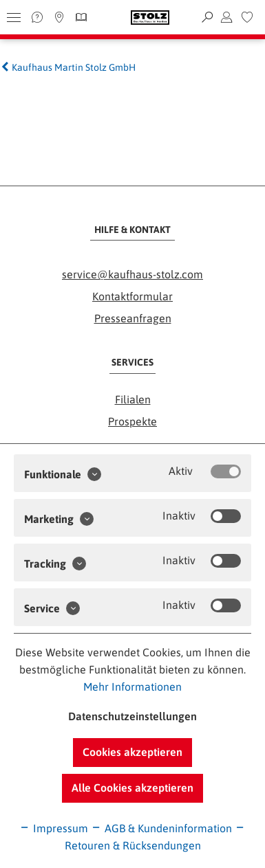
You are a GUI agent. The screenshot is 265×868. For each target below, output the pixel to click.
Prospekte (132, 421)
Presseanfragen (133, 318)
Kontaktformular (132, 296)
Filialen (133, 399)
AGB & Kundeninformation (161, 828)
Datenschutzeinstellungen (132, 716)
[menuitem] (247, 17)
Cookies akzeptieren (132, 752)
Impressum (54, 828)
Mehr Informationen (132, 687)
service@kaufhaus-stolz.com (132, 274)
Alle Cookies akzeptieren (132, 788)
